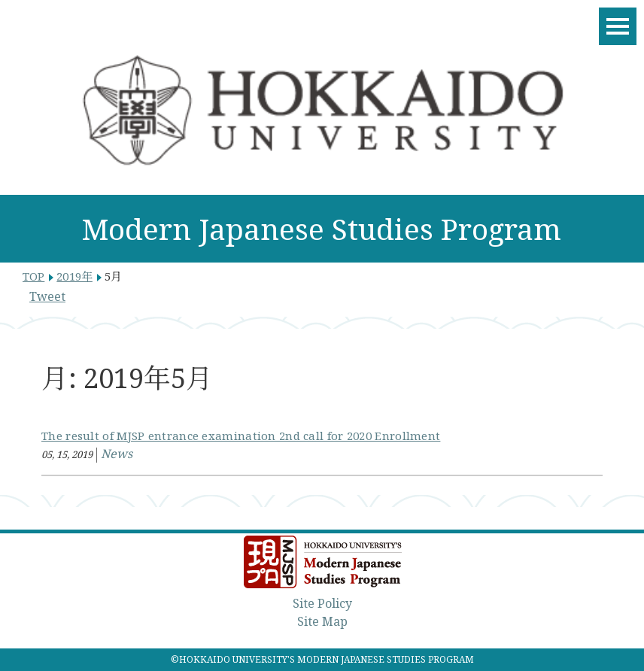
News (117, 454)
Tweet (47, 296)
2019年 (74, 276)
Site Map (322, 621)
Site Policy (322, 603)
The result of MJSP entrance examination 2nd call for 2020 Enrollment (241, 436)
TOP (33, 276)
